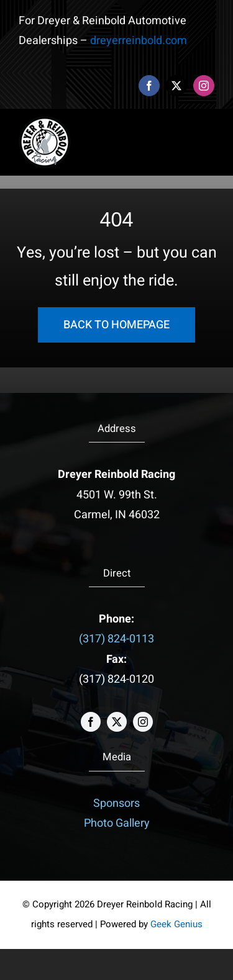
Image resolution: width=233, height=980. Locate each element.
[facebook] (149, 86)
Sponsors (116, 803)
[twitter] (176, 86)
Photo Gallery (117, 823)
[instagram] (204, 86)
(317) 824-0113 (116, 639)
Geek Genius (176, 924)
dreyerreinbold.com (139, 41)
